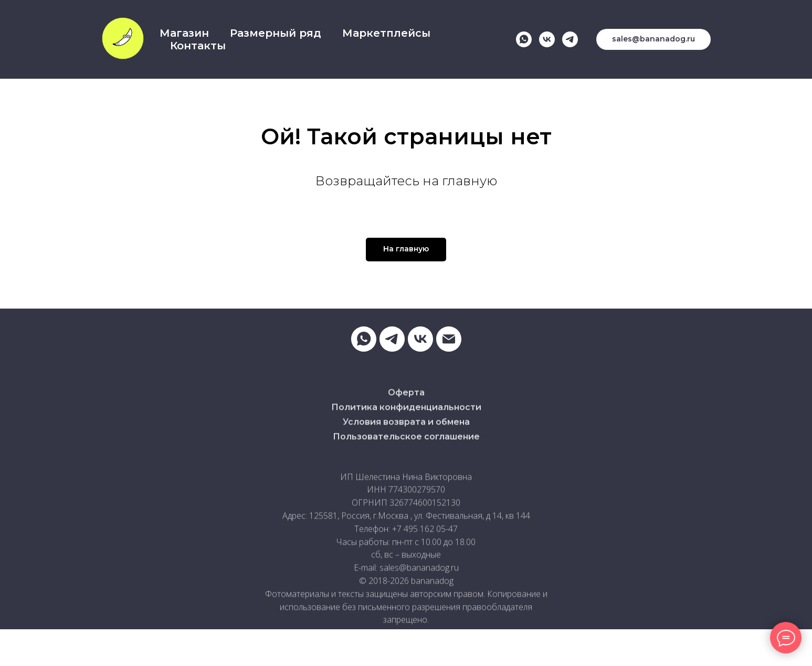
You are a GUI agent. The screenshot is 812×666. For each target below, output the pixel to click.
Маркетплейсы (386, 33)
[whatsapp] (524, 39)
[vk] (547, 39)
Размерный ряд (276, 33)
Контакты (198, 46)
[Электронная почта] (449, 339)
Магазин (184, 33)
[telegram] (570, 39)
